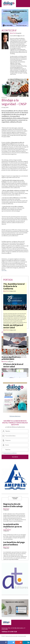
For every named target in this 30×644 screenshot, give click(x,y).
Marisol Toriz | (6, 509)
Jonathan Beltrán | (7, 530)
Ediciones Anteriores (15, 416)
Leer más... (4, 271)
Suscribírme (15, 457)
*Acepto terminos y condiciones (10, 453)
